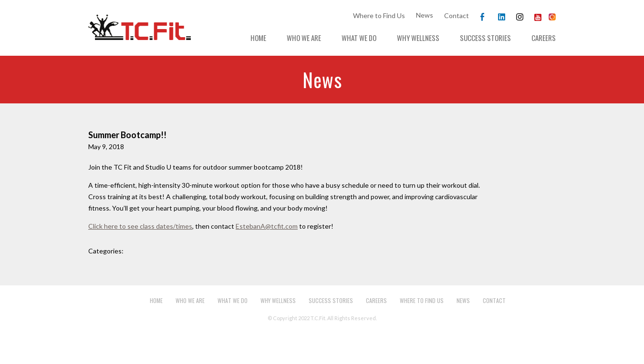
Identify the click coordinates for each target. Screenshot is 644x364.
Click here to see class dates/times (140, 226)
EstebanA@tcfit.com (267, 226)
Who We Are (304, 38)
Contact (457, 15)
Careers (544, 38)
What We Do (359, 38)
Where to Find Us (379, 15)
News (425, 15)
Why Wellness (418, 38)
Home (258, 38)
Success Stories (485, 38)
